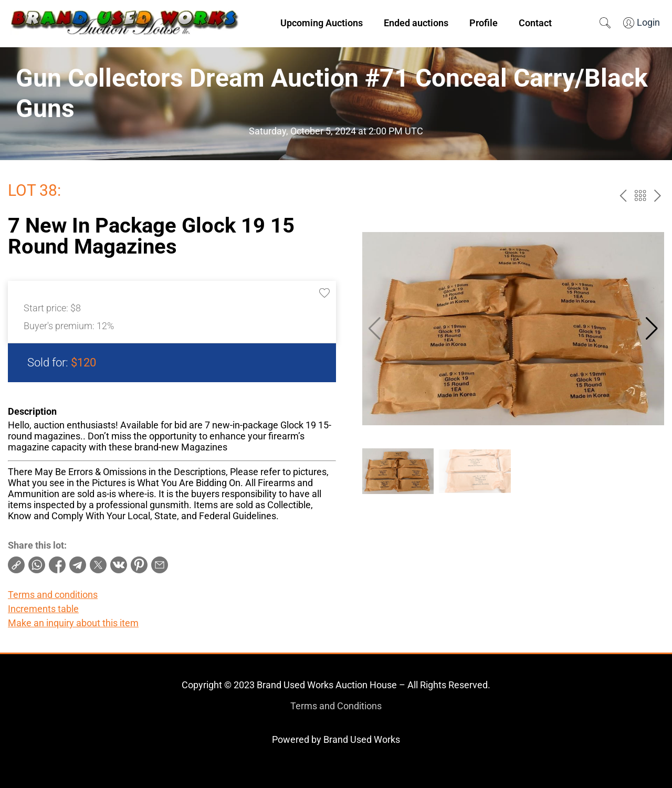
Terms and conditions (53, 595)
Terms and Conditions (336, 706)
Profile (484, 23)
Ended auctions (416, 23)
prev (623, 196)
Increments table (43, 609)
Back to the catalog (640, 196)
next (658, 196)
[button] (652, 329)
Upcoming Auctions (322, 23)
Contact (535, 23)
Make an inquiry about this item (73, 623)
